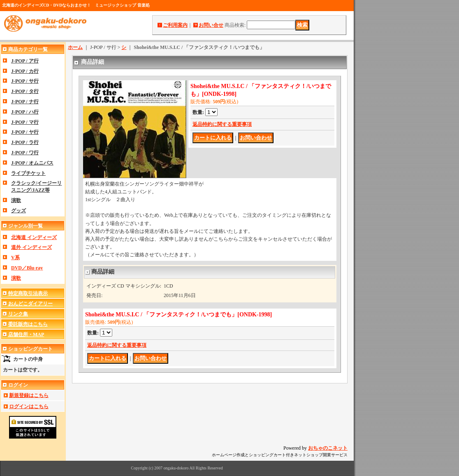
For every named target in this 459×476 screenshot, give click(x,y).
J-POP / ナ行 (25, 102)
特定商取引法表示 (28, 293)
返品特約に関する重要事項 (222, 124)
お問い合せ (211, 25)
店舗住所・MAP (26, 334)
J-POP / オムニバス (32, 163)
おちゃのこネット (328, 448)
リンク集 (18, 314)
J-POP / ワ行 (25, 153)
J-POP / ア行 (25, 61)
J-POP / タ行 (25, 91)
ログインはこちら (29, 406)
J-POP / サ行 (25, 81)
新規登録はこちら (29, 395)
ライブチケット (28, 173)
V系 (15, 258)
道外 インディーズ (31, 247)
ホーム (75, 47)
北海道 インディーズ (34, 237)
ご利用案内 (175, 25)
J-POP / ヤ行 (25, 132)
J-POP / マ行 (25, 122)
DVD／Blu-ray (27, 268)
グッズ (19, 211)
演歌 (16, 200)
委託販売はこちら (28, 324)
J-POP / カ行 (25, 71)
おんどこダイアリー (30, 304)
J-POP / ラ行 (25, 142)
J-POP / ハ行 (25, 112)
